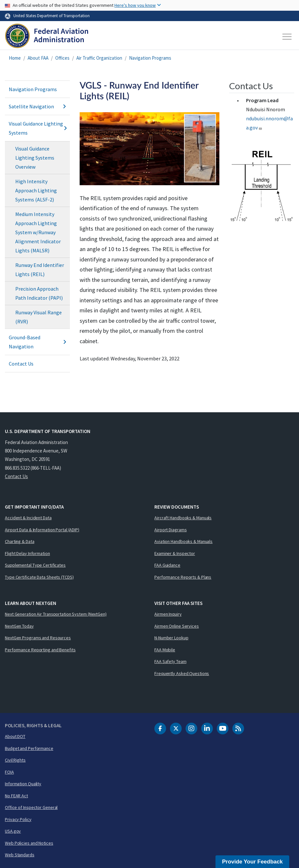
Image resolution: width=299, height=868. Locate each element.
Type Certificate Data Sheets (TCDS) (39, 577)
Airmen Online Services (177, 626)
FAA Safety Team (170, 661)
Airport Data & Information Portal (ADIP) (42, 530)
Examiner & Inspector (175, 553)
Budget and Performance (29, 748)
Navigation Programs (150, 58)
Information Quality (23, 784)
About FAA (38, 58)
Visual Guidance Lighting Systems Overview (35, 158)
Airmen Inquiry (168, 614)
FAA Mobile (165, 650)
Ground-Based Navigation (37, 342)
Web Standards (20, 855)
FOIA (9, 772)
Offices (62, 58)
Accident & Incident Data (28, 518)
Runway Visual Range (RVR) (39, 317)
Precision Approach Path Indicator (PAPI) (39, 293)
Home (15, 58)
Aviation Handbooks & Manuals (183, 541)
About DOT (15, 736)
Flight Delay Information (27, 553)
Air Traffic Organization (99, 58)
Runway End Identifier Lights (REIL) (40, 270)
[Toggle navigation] (287, 37)
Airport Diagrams (170, 530)
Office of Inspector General (31, 807)
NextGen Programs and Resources (38, 638)
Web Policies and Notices (29, 843)
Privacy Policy (18, 819)
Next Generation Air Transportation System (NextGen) (56, 614)
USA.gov (13, 831)
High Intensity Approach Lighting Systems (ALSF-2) (36, 190)
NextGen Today (19, 626)
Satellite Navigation (37, 106)
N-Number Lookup (171, 638)
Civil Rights (15, 760)
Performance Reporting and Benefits (40, 650)
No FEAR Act (16, 796)
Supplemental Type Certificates (35, 565)
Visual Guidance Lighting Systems (37, 128)
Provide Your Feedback (252, 862)
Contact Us (21, 364)
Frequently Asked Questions (182, 673)
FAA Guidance (167, 565)
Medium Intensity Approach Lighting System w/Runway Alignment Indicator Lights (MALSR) (38, 232)
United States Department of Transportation (52, 16)
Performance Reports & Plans (183, 577)
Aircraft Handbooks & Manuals (183, 518)
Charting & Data (20, 541)
